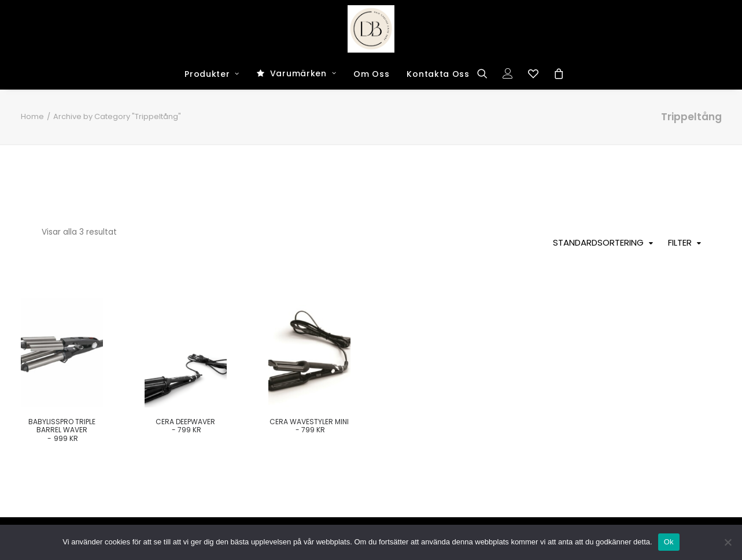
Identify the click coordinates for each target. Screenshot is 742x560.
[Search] (486, 73)
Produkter (212, 74)
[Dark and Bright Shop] (371, 29)
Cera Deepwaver (185, 426)
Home (32, 116)
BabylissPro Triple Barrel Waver (62, 430)
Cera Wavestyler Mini (309, 426)
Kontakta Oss (438, 74)
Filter (680, 243)
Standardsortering (598, 243)
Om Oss (371, 74)
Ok (669, 542)
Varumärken (303, 73)
